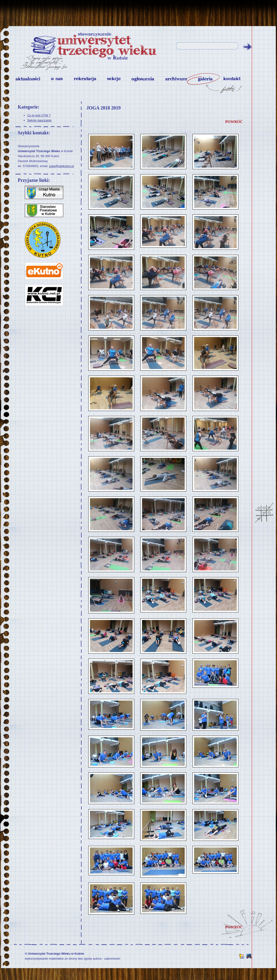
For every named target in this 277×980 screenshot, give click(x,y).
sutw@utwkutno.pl (62, 166)
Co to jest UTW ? (39, 115)
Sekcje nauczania (39, 120)
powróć (234, 122)
